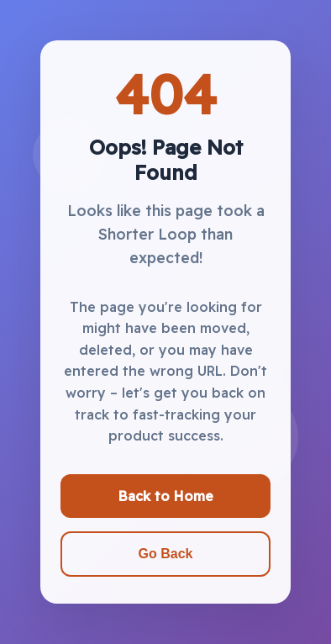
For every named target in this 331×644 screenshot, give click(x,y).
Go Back (166, 554)
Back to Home (166, 496)
